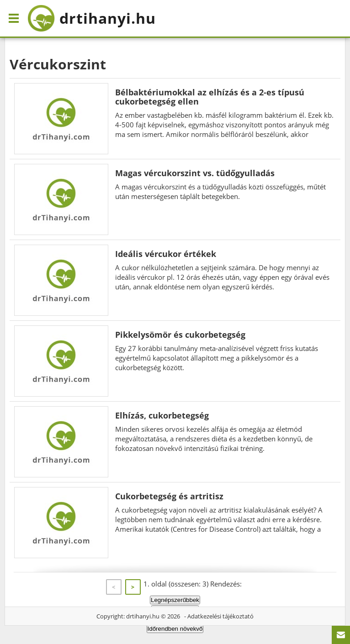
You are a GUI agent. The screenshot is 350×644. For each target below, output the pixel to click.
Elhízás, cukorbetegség (162, 415)
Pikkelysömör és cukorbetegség (180, 335)
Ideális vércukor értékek (166, 254)
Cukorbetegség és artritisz (169, 496)
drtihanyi (92, 18)
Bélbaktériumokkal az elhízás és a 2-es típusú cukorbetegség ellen (210, 97)
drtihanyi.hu (143, 616)
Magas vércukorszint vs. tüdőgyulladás (195, 173)
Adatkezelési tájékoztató (220, 616)
